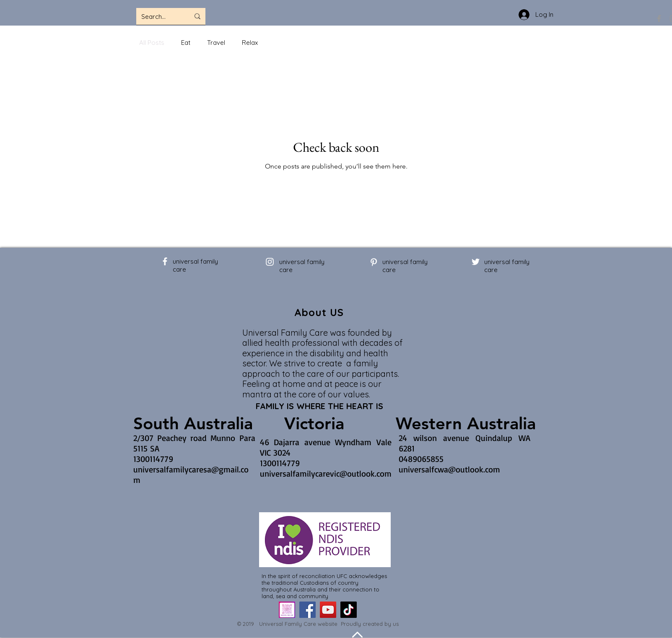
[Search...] (159, 16)
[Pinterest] (374, 262)
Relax (250, 43)
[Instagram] (270, 262)
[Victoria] (314, 423)
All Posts (152, 43)
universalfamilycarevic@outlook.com (326, 473)
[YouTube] (328, 610)
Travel (216, 43)
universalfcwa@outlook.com (449, 469)
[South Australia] (193, 423)
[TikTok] (349, 610)
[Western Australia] (466, 423)
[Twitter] (476, 262)
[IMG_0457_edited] (287, 610)
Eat (186, 43)
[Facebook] (659, 18)
